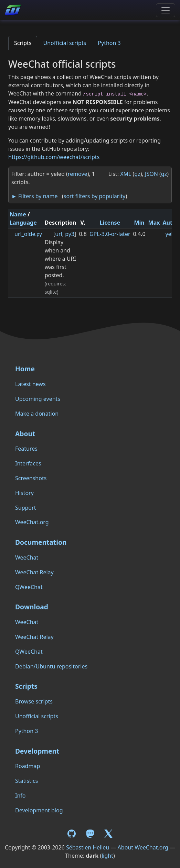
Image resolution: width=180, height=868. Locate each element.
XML (126, 174)
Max (154, 223)
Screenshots (31, 478)
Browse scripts (34, 701)
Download (32, 607)
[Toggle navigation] (166, 10)
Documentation (41, 542)
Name (18, 214)
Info (20, 796)
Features (26, 449)
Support (25, 508)
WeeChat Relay (34, 572)
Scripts (23, 43)
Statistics (27, 781)
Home (25, 369)
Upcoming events (38, 399)
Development (37, 751)
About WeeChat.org (143, 847)
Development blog (39, 810)
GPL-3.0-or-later (110, 234)
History (24, 493)
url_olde (28, 234)
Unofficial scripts (65, 43)
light (107, 856)
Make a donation (37, 414)
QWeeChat (29, 587)
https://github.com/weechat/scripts (54, 157)
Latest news (30, 384)
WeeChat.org (32, 522)
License (110, 223)
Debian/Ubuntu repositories (51, 666)
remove (78, 174)
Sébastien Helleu (88, 847)
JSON (151, 174)
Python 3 (109, 43)
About (25, 434)
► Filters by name (34, 196)
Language (23, 223)
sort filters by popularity (95, 196)
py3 (70, 234)
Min (139, 223)
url (59, 234)
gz (137, 174)
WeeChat (27, 557)
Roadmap (28, 766)
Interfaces (28, 463)
